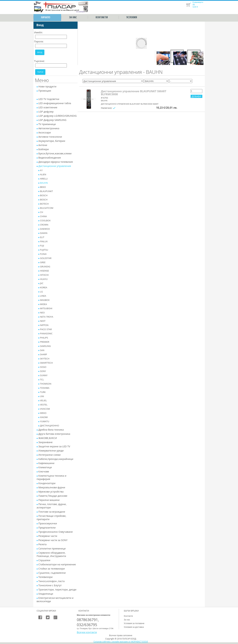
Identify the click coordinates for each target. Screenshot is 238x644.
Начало (46, 17)
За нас (73, 17)
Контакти (102, 17)
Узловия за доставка (134, 627)
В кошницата (198, 2)
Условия (132, 17)
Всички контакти (87, 632)
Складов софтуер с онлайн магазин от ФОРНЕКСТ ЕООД (121, 642)
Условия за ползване (134, 623)
